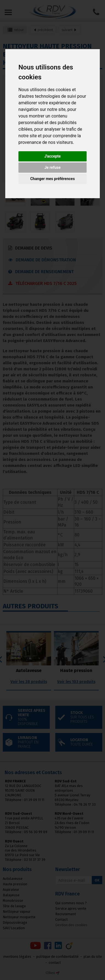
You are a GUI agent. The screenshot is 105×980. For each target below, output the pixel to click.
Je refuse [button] (52, 167)
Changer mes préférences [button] (52, 179)
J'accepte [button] (52, 156)
